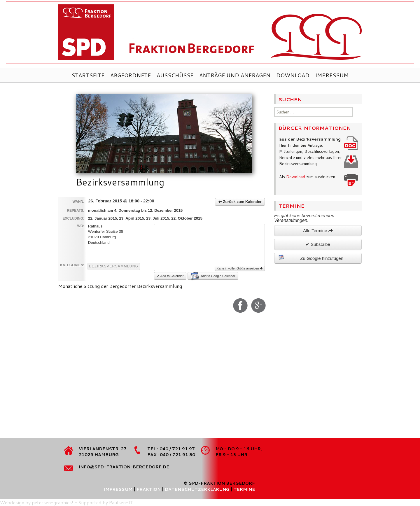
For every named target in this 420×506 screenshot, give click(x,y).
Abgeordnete (131, 75)
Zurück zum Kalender (240, 202)
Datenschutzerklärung (197, 489)
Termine (244, 489)
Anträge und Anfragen (235, 75)
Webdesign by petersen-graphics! (37, 502)
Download (293, 75)
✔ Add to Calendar (170, 276)
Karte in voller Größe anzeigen (240, 268)
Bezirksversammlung (114, 266)
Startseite (88, 75)
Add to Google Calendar (213, 276)
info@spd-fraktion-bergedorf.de (124, 467)
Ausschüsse (175, 75)
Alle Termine (318, 231)
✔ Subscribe (318, 244)
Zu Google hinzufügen (311, 258)
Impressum (332, 75)
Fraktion (149, 489)
